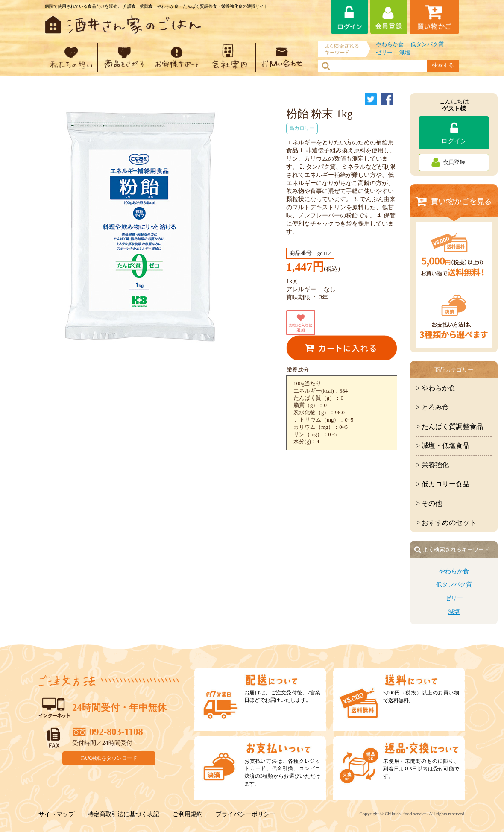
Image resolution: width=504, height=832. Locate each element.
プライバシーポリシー (246, 814)
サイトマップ (56, 814)
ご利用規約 (188, 814)
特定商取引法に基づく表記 (123, 814)
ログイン (454, 141)
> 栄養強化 (432, 465)
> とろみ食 (432, 407)
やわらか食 (390, 44)
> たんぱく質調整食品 (450, 426)
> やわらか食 (436, 388)
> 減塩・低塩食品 (443, 446)
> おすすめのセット (446, 523)
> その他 (429, 503)
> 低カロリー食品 (443, 484)
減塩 (405, 53)
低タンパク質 (427, 44)
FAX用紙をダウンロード (109, 758)
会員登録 (454, 162)
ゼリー (384, 53)
